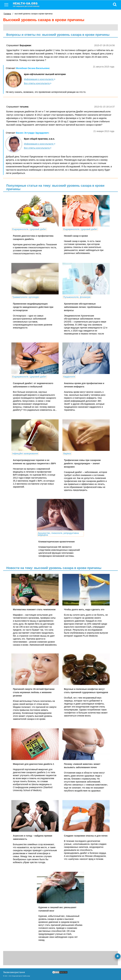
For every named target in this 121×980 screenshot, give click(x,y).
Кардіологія (69, 377)
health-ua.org (29, 4)
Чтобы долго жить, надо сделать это (84, 609)
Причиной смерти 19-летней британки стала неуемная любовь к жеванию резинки (34, 692)
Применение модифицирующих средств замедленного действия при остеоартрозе (33, 307)
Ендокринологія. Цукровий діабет (29, 229)
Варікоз (67, 454)
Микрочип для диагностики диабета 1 (33, 764)
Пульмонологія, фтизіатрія (77, 297)
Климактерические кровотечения (57, 542)
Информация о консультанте (40, 79)
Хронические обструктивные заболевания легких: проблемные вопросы (83, 307)
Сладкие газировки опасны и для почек (86, 836)
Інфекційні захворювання (25, 454)
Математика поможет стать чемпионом (34, 609)
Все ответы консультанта (38, 83)
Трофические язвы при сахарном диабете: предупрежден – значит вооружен (82, 463)
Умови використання (14, 972)
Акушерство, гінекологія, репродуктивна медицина (58, 534)
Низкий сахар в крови (76, 236)
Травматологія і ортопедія (25, 297)
